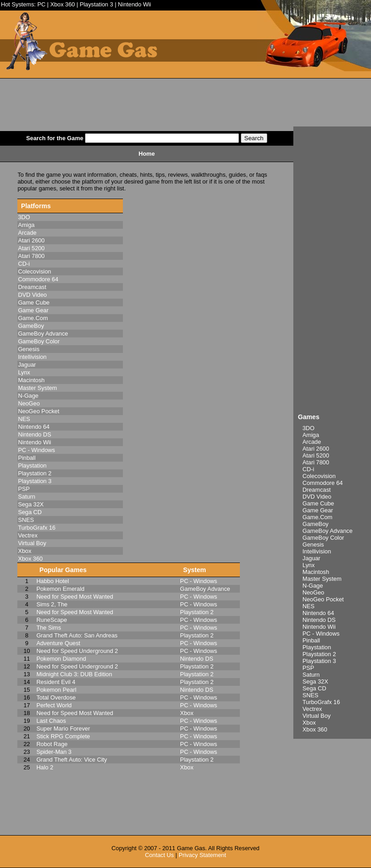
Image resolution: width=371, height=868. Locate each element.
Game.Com (317, 517)
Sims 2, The (52, 604)
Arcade (312, 442)
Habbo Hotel (53, 581)
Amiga (311, 435)
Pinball (311, 640)
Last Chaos (51, 721)
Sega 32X (315, 681)
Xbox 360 (63, 4)
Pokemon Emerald (61, 589)
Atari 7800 (316, 462)
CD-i (308, 469)
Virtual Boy (317, 716)
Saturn (311, 675)
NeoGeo (313, 592)
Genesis (313, 544)
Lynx (309, 565)
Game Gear (318, 510)
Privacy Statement (202, 855)
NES (308, 606)
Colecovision (319, 476)
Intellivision (317, 551)
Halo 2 (45, 767)
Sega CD (314, 688)
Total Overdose (56, 697)
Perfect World (54, 705)
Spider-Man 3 (54, 752)
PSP (308, 668)
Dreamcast (317, 490)
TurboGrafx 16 (321, 702)
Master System (322, 579)
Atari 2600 (316, 449)
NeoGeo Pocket (323, 599)
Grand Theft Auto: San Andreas (77, 635)
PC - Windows (321, 634)
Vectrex (312, 709)
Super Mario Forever (63, 729)
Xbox (309, 723)
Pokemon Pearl (57, 690)
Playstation (317, 647)
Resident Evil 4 (56, 682)
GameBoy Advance (328, 531)
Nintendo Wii (135, 4)
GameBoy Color (323, 538)
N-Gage (313, 586)
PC (42, 4)
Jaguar (311, 558)
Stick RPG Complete (63, 736)
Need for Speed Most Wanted (75, 597)
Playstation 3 (96, 4)
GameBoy (315, 524)
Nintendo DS (319, 620)
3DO (308, 428)
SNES (310, 695)
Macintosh (316, 572)
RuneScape (52, 620)
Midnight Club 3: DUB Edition (74, 674)
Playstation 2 (319, 654)
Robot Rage (52, 744)
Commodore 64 (323, 483)
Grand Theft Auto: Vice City (72, 760)
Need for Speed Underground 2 (77, 651)
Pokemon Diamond (61, 659)
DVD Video (317, 497)
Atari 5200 (316, 455)
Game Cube (318, 503)
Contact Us (159, 855)
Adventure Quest (58, 643)
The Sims (49, 628)
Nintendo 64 (318, 613)
